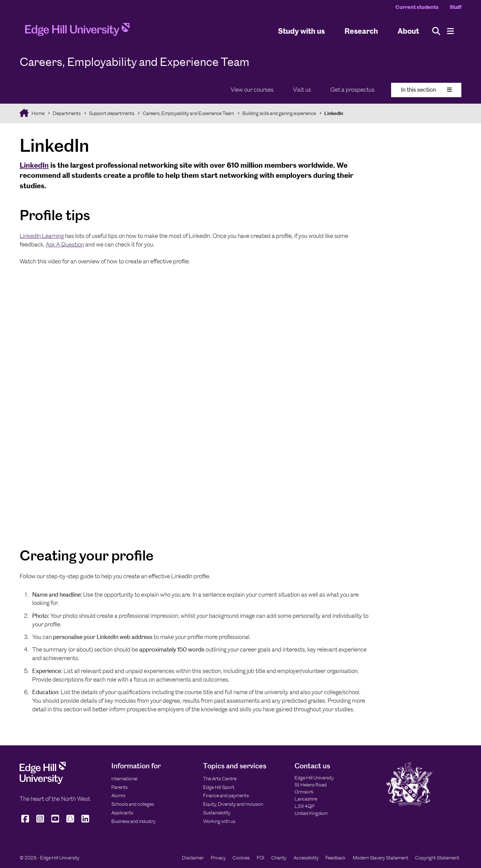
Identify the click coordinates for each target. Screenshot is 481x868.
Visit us (302, 90)
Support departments (112, 113)
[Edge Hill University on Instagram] (40, 822)
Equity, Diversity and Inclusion (233, 804)
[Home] (77, 31)
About (408, 31)
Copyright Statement (437, 858)
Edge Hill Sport (219, 787)
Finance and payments (226, 795)
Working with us (219, 821)
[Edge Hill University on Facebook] (26, 822)
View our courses (252, 90)
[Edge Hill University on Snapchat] (70, 822)
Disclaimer (193, 858)
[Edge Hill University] (43, 782)
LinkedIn (334, 113)
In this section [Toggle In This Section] (426, 90)
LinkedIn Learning (42, 236)
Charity (279, 858)
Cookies (241, 858)
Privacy (218, 858)
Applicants (122, 813)
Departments (67, 113)
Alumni (118, 795)
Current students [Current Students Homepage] (417, 7)
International (124, 779)
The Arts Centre (220, 779)
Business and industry (133, 821)
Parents (119, 787)
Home (38, 113)
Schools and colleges (133, 804)
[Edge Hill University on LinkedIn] (85, 822)
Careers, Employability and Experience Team (188, 113)
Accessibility (306, 858)
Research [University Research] (361, 31)
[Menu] (450, 31)
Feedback (336, 858)
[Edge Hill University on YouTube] (55, 822)
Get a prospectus (352, 90)
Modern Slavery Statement (381, 858)
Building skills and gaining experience (279, 113)
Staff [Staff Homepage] (456, 7)
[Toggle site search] (436, 31)
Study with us (301, 31)
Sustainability (217, 813)
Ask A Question (65, 245)
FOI (261, 858)
